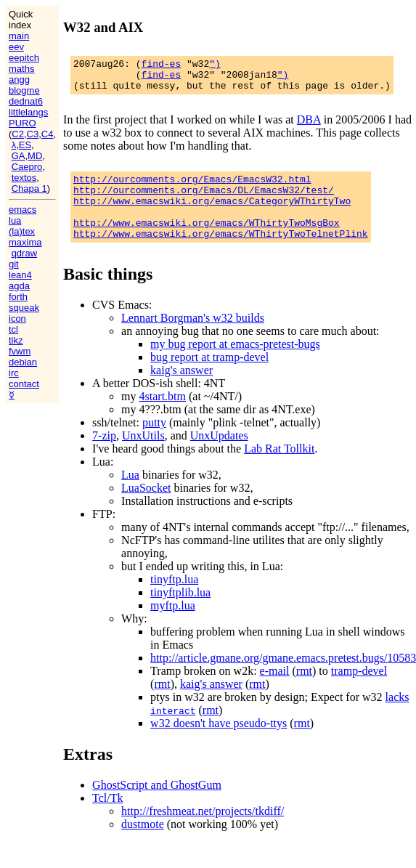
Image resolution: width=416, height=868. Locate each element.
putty (154, 442)
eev (16, 47)
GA (19, 156)
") (215, 65)
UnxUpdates (219, 455)
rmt (304, 690)
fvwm (20, 351)
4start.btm (163, 416)
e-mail (275, 690)
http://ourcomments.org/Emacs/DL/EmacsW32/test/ (204, 200)
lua (15, 220)
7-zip (104, 455)
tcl (13, 329)
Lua (130, 494)
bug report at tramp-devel (209, 377)
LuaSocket (146, 507)
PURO (23, 123)
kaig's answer (182, 390)
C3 (33, 134)
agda (19, 286)
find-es (162, 65)
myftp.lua (173, 625)
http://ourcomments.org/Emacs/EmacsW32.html (192, 187)
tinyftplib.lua (180, 612)
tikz (16, 340)
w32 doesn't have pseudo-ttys (219, 743)
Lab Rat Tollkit (279, 468)
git (14, 264)
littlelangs (28, 112)
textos (24, 178)
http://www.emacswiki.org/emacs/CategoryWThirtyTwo (212, 214)
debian (23, 362)
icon (17, 319)
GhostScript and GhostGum (157, 804)
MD (35, 156)
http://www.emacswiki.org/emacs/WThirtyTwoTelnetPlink (221, 253)
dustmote (143, 844)
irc (14, 373)
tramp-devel (359, 690)
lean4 (20, 275)
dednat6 (26, 101)
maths (21, 69)
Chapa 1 (29, 188)
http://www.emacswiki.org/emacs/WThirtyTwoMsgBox (207, 240)
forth (18, 297)
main (19, 36)
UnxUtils (143, 455)
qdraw (24, 253)
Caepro (27, 167)
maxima (25, 242)
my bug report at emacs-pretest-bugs (235, 364)
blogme (24, 90)
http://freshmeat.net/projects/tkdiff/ (203, 831)
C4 (48, 134)
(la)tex (22, 231)
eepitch (24, 58)
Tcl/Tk (107, 818)
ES (25, 145)
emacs (23, 210)
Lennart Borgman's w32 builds (193, 337)
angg (19, 80)
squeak (24, 308)
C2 (18, 134)
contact (24, 384)
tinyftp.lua (174, 599)
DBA (309, 126)
